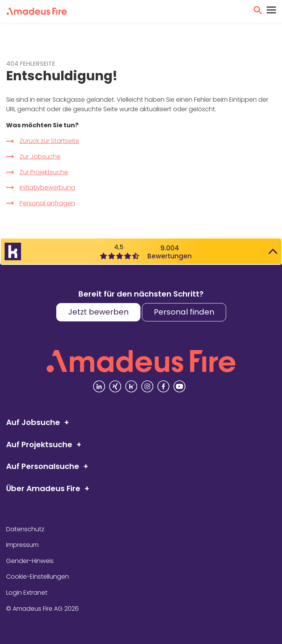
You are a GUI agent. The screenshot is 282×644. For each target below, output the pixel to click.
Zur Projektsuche (44, 172)
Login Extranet (27, 593)
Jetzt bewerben (98, 312)
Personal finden (184, 312)
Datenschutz (25, 529)
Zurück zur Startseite (49, 141)
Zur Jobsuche (40, 157)
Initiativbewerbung (47, 187)
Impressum (22, 545)
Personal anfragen (47, 203)
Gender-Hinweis (30, 561)
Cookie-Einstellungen (37, 577)
